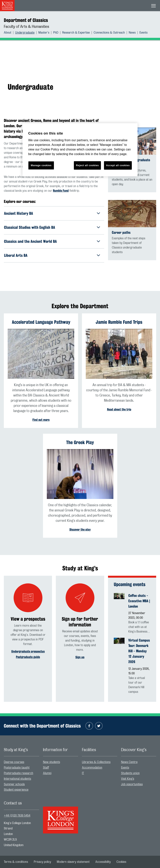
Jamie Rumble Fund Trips (119, 322)
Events (144, 33)
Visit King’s (128, 779)
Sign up (80, 657)
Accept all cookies (118, 165)
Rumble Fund (61, 191)
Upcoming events (130, 584)
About (8, 33)
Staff (46, 768)
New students (52, 762)
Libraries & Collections (96, 762)
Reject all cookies (87, 165)
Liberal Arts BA (16, 255)
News (132, 33)
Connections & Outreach (109, 33)
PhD (56, 33)
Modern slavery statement (73, 862)
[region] (80, 150)
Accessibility (103, 862)
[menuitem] (9, 33)
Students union (130, 773)
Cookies (121, 862)
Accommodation (92, 768)
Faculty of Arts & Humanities (26, 27)
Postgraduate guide (28, 657)
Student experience (16, 790)
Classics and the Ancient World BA (30, 241)
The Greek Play (80, 442)
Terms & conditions (16, 862)
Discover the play (80, 530)
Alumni (47, 773)
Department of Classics (26, 20)
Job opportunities (132, 784)
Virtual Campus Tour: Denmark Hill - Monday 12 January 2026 (139, 651)
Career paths (121, 232)
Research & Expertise (76, 33)
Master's (44, 33)
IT (83, 773)
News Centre (129, 762)
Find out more (41, 420)
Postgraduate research (19, 773)
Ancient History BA (19, 213)
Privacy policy (42, 862)
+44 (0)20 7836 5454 (17, 816)
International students (17, 779)
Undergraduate (25, 33)
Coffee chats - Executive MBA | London (139, 601)
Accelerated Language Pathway (41, 322)
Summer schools (14, 784)
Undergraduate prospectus (28, 651)
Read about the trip (119, 409)
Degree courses (14, 762)
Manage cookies (41, 165)
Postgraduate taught (17, 768)
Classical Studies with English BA (30, 227)
